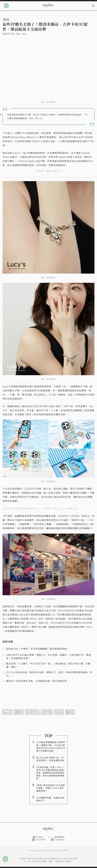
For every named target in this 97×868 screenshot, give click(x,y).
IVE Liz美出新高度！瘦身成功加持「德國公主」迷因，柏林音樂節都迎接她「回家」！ (49, 674)
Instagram (58, 840)
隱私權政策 (59, 837)
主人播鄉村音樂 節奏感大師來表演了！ (50, 799)
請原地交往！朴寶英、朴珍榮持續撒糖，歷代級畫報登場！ (38, 649)
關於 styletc (38, 837)
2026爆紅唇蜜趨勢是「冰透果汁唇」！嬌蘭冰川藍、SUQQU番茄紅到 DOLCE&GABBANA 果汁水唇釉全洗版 (51, 746)
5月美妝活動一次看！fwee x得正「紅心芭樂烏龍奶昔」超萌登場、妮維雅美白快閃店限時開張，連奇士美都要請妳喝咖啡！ (50, 773)
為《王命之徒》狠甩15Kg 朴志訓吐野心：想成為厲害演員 (50, 759)
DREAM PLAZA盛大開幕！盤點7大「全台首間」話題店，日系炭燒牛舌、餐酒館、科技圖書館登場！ (49, 656)
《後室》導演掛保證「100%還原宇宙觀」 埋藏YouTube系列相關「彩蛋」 (51, 788)
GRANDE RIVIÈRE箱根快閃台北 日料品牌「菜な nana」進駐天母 (40, 508)
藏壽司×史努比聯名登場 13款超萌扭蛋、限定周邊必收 (37, 681)
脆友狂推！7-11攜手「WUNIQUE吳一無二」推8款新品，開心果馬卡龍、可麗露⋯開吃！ (48, 665)
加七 (25, 34)
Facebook (39, 840)
